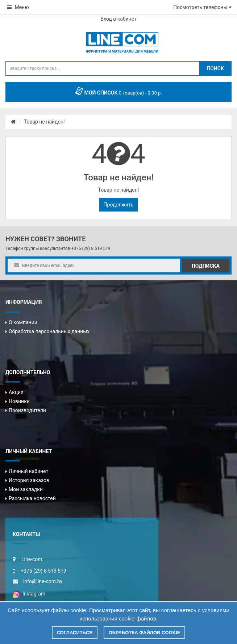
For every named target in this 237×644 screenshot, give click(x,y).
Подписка (206, 266)
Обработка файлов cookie (145, 633)
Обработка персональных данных (49, 331)
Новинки (19, 401)
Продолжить (119, 205)
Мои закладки (26, 489)
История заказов (29, 480)
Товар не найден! (44, 122)
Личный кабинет (28, 471)
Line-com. (32, 559)
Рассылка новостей (32, 498)
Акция (16, 392)
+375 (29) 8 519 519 (91, 248)
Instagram (29, 594)
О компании (23, 322)
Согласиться (75, 633)
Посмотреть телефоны (202, 7)
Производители (27, 410)
